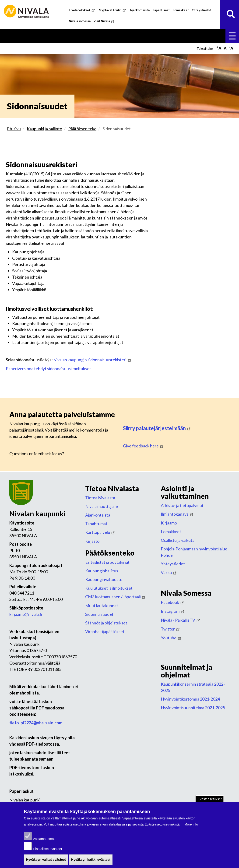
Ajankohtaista (140, 10)
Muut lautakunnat (102, 606)
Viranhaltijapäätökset (105, 631)
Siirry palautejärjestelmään (157, 428)
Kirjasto (92, 541)
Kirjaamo (169, 523)
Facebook (173, 602)
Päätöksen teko (82, 129)
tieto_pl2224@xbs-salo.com (36, 723)
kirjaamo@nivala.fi (26, 614)
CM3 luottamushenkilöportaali (116, 597)
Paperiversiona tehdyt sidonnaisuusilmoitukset (48, 368)
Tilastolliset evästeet (47, 850)
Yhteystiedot (201, 10)
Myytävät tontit (113, 10)
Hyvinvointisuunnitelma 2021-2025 (193, 708)
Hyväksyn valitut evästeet (46, 861)
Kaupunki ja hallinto (44, 129)
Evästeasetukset (210, 800)
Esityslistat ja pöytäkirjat (107, 562)
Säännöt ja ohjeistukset (106, 623)
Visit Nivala (104, 21)
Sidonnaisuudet (99, 614)
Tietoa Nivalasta (100, 498)
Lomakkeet (181, 10)
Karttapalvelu (100, 532)
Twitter (171, 629)
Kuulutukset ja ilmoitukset (109, 588)
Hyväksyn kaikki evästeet (91, 861)
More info (191, 825)
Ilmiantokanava (177, 514)
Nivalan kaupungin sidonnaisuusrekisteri (93, 360)
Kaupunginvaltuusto (104, 579)
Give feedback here (144, 446)
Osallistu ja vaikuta (178, 540)
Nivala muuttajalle (102, 506)
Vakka (169, 572)
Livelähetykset (82, 10)
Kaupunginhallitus (102, 571)
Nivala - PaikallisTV (181, 620)
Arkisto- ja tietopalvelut (182, 505)
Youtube (171, 638)
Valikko (232, 36)
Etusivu (14, 129)
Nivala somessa (80, 21)
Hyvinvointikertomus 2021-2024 (190, 699)
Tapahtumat (161, 10)
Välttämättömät (44, 840)
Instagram (173, 611)
